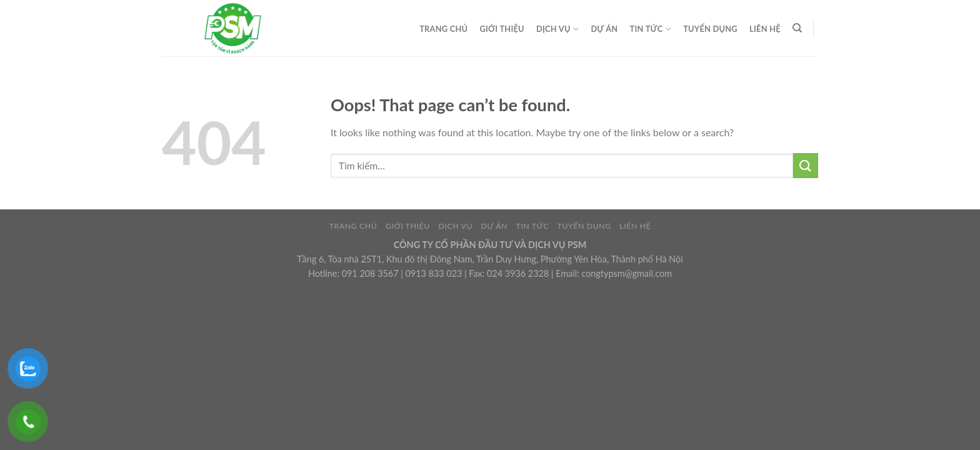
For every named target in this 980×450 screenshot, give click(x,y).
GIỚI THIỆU (502, 29)
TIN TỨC (651, 29)
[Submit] (806, 165)
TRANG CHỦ (443, 29)
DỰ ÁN (604, 29)
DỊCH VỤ (557, 29)
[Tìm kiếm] (797, 28)
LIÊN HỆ (765, 29)
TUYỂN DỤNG (710, 29)
